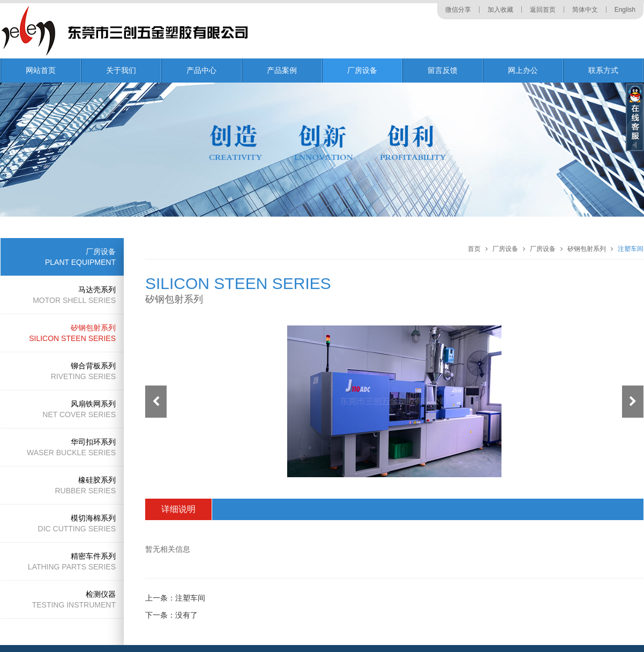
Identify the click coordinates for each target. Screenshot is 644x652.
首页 (474, 249)
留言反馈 (443, 70)
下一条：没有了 (171, 615)
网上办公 (523, 70)
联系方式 (603, 70)
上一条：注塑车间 (175, 598)
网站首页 (41, 70)
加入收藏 (500, 10)
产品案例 (282, 70)
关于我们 (121, 70)
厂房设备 (362, 70)
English (625, 10)
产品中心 (201, 70)
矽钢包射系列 (587, 249)
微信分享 (458, 10)
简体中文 (585, 10)
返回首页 (543, 10)
